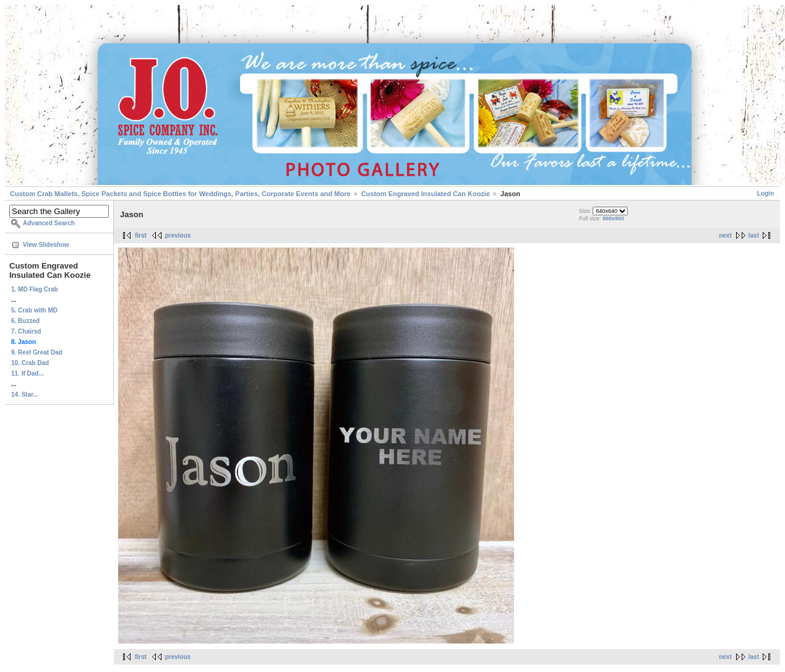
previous (178, 235)
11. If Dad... (28, 373)
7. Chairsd (26, 331)
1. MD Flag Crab (35, 289)
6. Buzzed (25, 321)
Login (766, 193)
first (141, 235)
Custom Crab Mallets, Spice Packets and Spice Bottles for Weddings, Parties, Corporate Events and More (180, 194)
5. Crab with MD (34, 310)
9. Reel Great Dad (37, 352)
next (725, 235)
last (754, 235)
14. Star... (25, 394)
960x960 (613, 218)
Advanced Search (49, 223)
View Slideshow (46, 245)
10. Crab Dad (30, 363)
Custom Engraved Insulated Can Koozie (426, 194)
